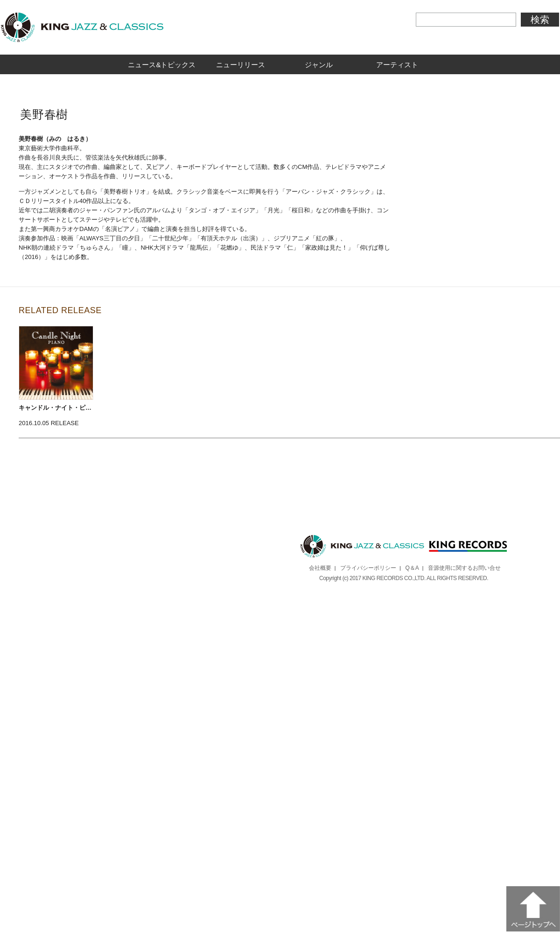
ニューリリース (241, 65)
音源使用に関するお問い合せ (464, 568)
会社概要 (320, 568)
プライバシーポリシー (368, 568)
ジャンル (319, 65)
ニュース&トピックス (162, 65)
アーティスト (397, 65)
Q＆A (412, 568)
